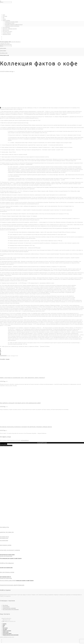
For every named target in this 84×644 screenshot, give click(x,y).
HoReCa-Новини (6, 20)
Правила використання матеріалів (10, 635)
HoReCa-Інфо (6, 632)
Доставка (5, 629)
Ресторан (5, 16)
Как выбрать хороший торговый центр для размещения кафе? (20, 403)
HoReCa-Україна (3, 48)
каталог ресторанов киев (6, 568)
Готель (4, 19)
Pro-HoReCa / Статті (10, 23)
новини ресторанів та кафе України (25, 580)
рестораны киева (4, 540)
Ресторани (5, 628)
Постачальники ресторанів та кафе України (11, 558)
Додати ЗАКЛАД (4, 444)
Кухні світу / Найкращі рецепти (10, 29)
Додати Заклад (6, 607)
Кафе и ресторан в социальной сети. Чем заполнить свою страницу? (23, 378)
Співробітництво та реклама (9, 608)
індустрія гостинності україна (10, 550)
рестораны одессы (4, 537)
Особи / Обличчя (7, 33)
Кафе (4, 15)
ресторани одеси (4, 538)
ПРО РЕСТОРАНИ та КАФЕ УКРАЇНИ (8, 580)
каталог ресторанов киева (6, 556)
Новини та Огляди (7, 631)
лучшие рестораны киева (6, 578)
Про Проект (5, 605)
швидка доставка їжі (7, 532)
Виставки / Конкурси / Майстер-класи (14, 24)
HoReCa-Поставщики (7, 563)
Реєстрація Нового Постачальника (11, 609)
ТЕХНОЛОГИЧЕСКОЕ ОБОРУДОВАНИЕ (12, 585)
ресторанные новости (5, 577)
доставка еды (4, 527)
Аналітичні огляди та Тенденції (12, 26)
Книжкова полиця (7, 34)
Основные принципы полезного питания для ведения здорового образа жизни (26, 427)
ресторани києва (6, 545)
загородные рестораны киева (7, 555)
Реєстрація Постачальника (6, 446)
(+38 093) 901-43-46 (5, 43)
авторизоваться (25, 440)
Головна (4, 624)
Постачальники (6, 27)
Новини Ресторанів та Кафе (12, 22)
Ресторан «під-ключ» (7, 31)
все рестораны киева (7, 572)
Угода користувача (7, 633)
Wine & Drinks (6, 30)
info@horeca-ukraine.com (6, 45)
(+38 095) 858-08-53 (16, 42)
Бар (3, 18)
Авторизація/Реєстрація (42, 443)
